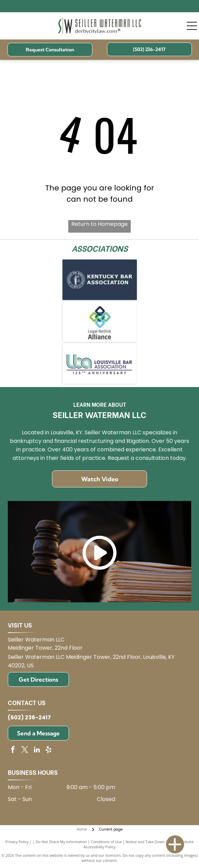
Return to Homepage (99, 224)
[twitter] (25, 750)
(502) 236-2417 (29, 717)
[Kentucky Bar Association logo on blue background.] (100, 280)
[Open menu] (192, 26)
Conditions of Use (106, 842)
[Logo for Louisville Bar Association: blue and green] (100, 364)
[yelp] (49, 750)
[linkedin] (37, 750)
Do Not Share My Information (61, 842)
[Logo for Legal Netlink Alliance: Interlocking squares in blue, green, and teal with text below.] (100, 322)
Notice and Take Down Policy (151, 842)
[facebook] (13, 750)
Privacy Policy (17, 842)
